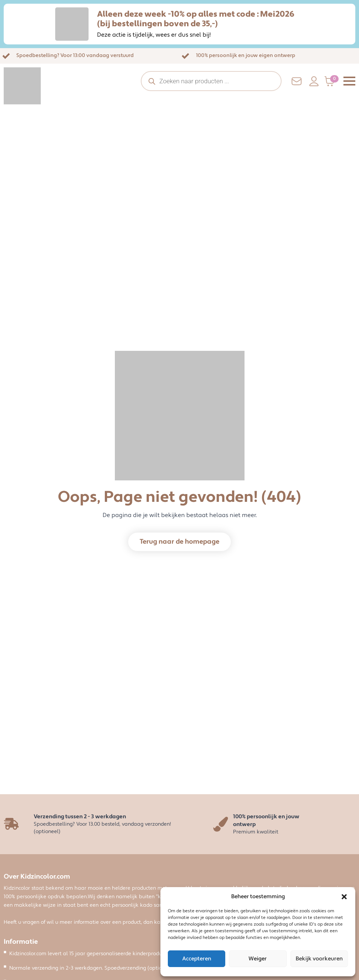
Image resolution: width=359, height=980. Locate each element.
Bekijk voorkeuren (319, 959)
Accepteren (197, 959)
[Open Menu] (349, 81)
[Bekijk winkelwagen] (332, 81)
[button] (344, 897)
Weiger (258, 959)
